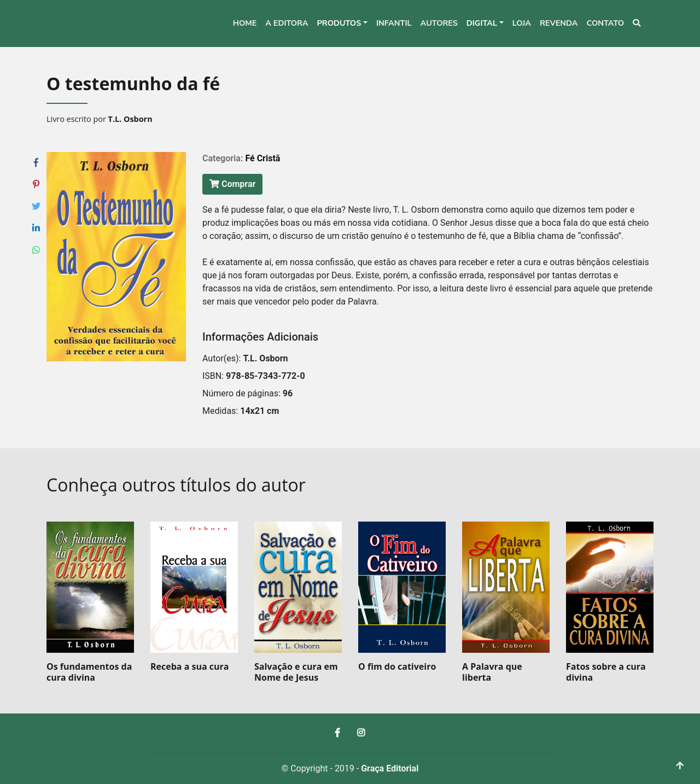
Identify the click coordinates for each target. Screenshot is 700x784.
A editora (287, 23)
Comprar (232, 184)
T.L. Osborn (130, 119)
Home (245, 23)
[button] (342, 24)
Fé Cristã (262, 158)
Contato (605, 23)
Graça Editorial (390, 768)
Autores (439, 23)
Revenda (559, 23)
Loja (522, 23)
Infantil (394, 23)
